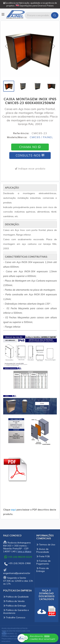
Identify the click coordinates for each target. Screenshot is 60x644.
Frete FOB (43, 556)
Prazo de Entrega (43, 570)
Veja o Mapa (24, 551)
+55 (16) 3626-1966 (18, 564)
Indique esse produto (30, 169)
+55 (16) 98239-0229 (18, 557)
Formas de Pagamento (43, 562)
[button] (6, 46)
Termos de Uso (46, 545)
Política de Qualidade (16, 597)
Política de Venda (14, 601)
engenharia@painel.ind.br (17, 572)
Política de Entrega (15, 606)
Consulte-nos (30, 155)
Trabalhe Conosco (14, 617)
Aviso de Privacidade (43, 550)
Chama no (30, 147)
